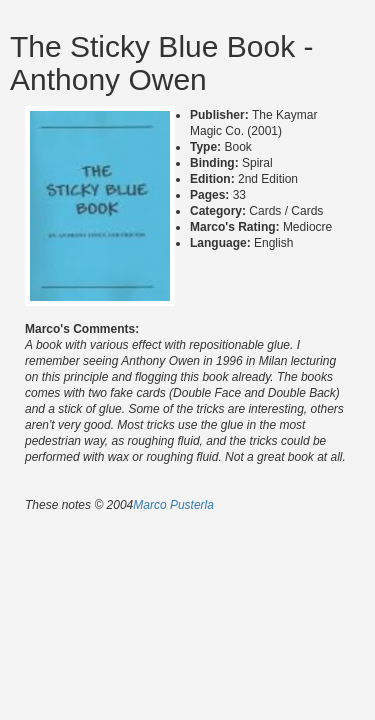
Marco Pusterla (173, 505)
